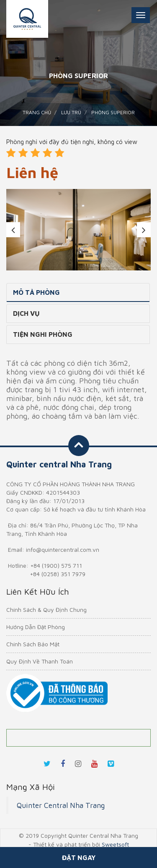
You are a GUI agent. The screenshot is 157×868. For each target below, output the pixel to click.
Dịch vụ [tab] (26, 313)
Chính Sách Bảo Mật (33, 644)
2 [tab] (66, 260)
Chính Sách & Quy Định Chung (46, 610)
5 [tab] (104, 260)
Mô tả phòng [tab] (36, 292)
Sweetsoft (115, 844)
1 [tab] (54, 260)
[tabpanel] (78, 230)
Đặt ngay (79, 858)
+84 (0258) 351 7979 (58, 574)
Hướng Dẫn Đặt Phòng (36, 627)
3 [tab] (79, 260)
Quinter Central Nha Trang (61, 805)
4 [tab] (91, 260)
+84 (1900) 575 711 (56, 565)
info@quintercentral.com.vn (63, 549)
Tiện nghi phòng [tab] (43, 334)
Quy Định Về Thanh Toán (40, 661)
